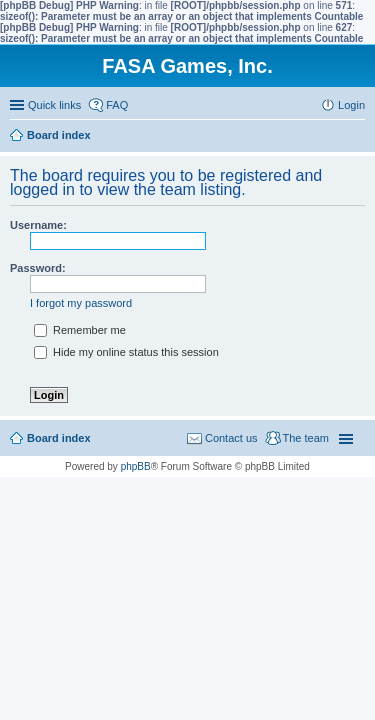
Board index (59, 438)
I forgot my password (81, 303)
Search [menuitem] (357, 137)
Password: (38, 268)
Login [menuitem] (351, 105)
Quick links (54, 105)
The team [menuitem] (306, 438)
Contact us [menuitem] (231, 438)
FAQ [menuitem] (117, 105)
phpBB (136, 466)
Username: (38, 225)
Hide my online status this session (126, 352)
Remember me (80, 330)
